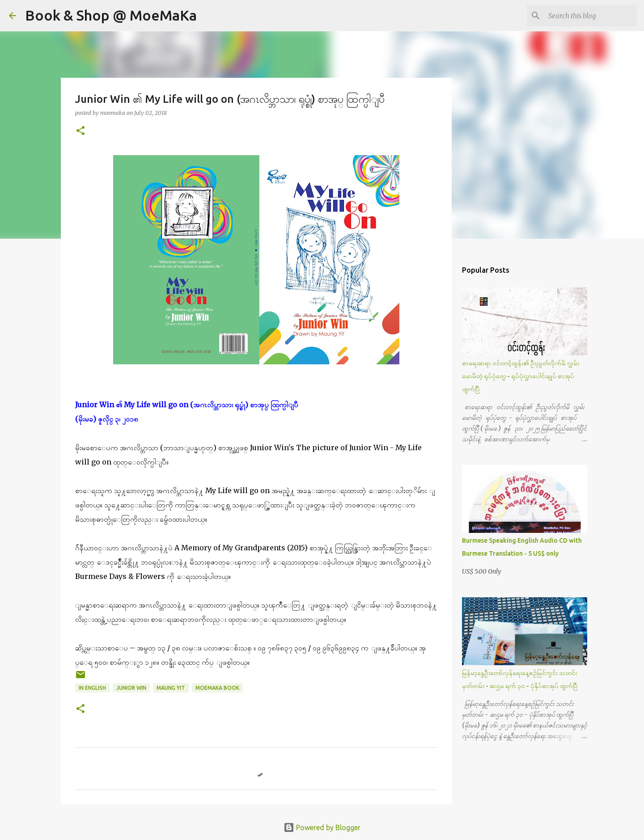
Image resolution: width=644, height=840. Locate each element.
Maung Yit (171, 688)
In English (92, 688)
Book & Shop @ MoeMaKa (111, 15)
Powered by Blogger (322, 827)
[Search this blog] (590, 16)
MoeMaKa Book (217, 688)
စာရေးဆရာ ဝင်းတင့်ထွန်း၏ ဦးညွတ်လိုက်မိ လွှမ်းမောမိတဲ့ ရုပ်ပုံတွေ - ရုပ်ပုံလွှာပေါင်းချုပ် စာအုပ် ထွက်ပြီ (521, 376)
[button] (80, 131)
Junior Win (131, 688)
